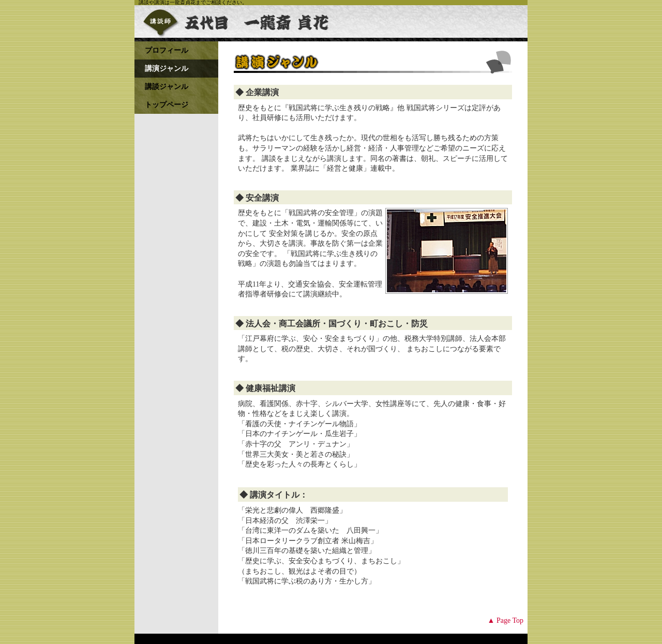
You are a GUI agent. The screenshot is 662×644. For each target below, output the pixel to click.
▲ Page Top (506, 620)
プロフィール (167, 50)
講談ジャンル (167, 87)
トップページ (167, 105)
